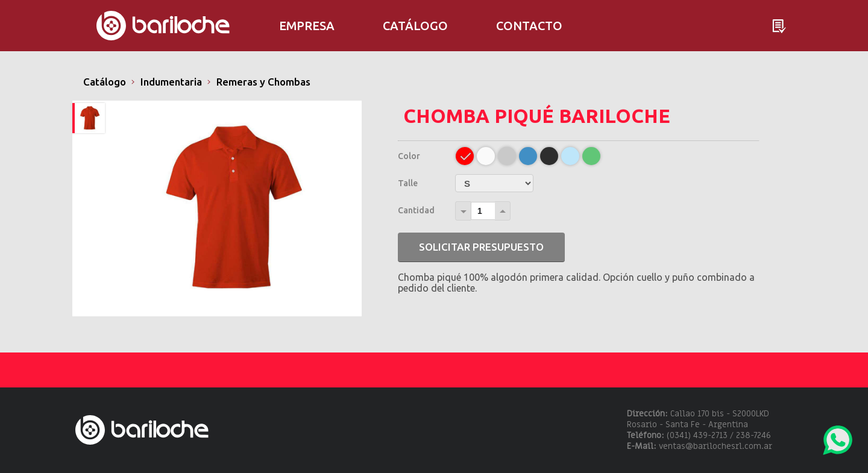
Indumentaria (171, 82)
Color (409, 156)
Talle (408, 183)
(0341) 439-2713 (697, 435)
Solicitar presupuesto (481, 247)
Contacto (529, 26)
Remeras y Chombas (263, 82)
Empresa (307, 26)
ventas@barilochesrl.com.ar (715, 446)
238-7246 (753, 435)
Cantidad (416, 210)
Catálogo (105, 82)
